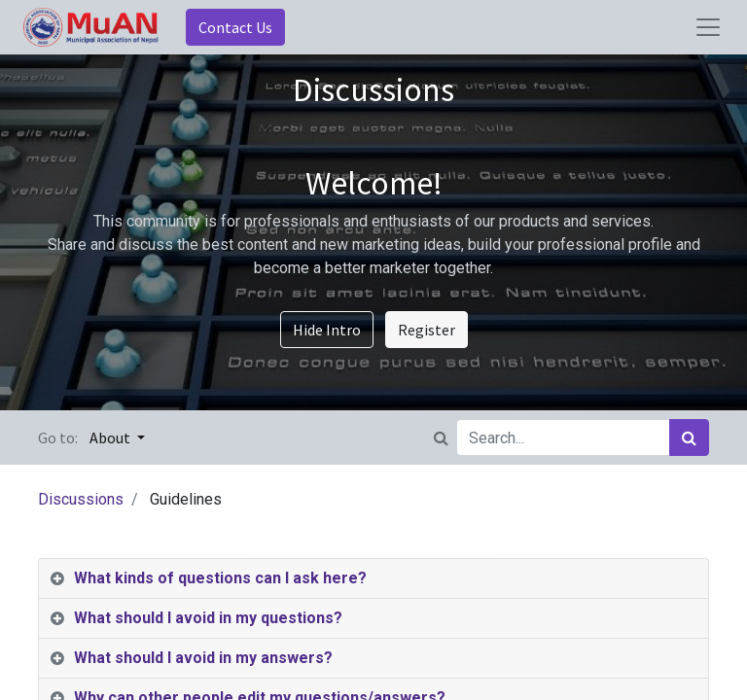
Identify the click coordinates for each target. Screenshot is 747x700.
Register (427, 330)
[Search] (689, 437)
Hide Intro (327, 330)
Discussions (81, 499)
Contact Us (235, 27)
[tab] (373, 579)
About (111, 437)
